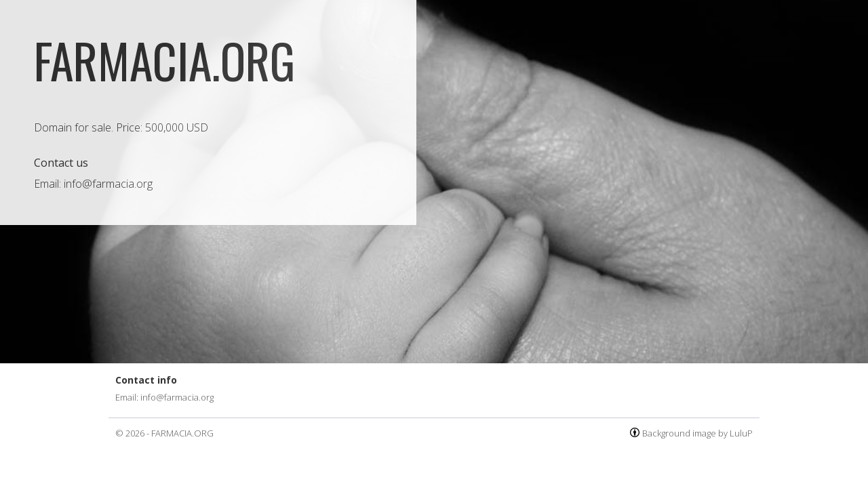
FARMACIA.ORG (182, 433)
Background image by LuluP (697, 433)
